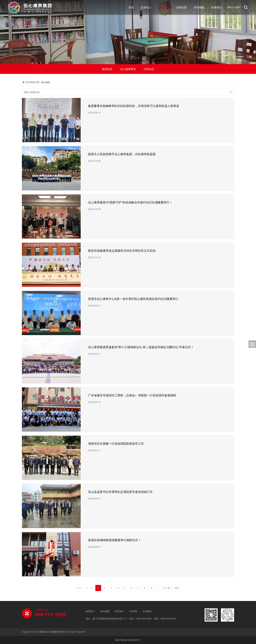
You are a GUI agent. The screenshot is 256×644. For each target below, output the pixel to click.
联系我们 (217, 7)
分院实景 (181, 7)
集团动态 (107, 69)
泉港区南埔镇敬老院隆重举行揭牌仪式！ (114, 540)
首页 (131, 7)
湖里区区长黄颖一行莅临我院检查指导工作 (116, 444)
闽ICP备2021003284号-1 (128, 640)
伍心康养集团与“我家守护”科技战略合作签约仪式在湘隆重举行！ (130, 202)
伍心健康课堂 (128, 69)
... (158, 588)
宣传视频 (199, 7)
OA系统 (133, 611)
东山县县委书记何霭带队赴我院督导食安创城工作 (120, 492)
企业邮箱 (147, 611)
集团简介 (90, 611)
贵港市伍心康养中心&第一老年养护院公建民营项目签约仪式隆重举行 (133, 299)
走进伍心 (146, 7)
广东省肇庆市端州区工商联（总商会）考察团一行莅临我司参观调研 (132, 395)
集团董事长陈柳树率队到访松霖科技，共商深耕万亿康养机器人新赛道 (134, 106)
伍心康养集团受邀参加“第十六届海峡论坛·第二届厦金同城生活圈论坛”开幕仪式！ (141, 347)
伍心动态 (164, 7)
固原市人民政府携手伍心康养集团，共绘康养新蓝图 (122, 154)
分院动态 (149, 69)
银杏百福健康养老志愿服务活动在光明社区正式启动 (122, 251)
